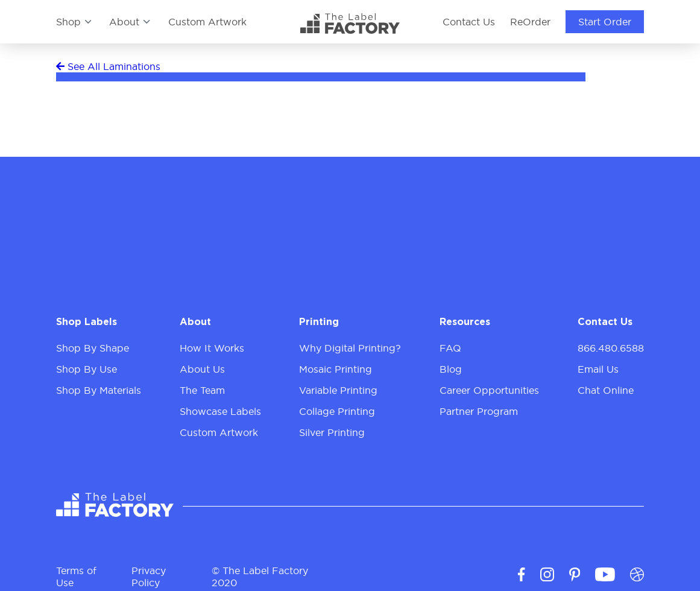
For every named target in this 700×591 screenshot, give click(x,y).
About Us (202, 369)
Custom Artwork (207, 22)
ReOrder (530, 22)
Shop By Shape (93, 348)
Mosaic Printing (336, 369)
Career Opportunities (489, 390)
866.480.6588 (611, 348)
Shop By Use (87, 369)
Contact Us (469, 22)
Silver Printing (332, 432)
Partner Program (479, 411)
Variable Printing (338, 390)
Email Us (598, 369)
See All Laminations (108, 66)
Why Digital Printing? (350, 348)
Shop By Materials (99, 390)
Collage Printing (337, 411)
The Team (202, 390)
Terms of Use (76, 571)
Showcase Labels (220, 411)
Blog (451, 369)
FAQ (450, 348)
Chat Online (606, 390)
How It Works (212, 348)
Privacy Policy (149, 571)
